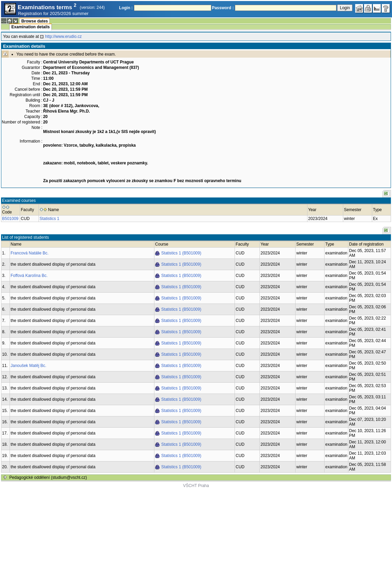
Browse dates (34, 21)
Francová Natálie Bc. (29, 253)
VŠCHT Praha (196, 486)
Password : (223, 8)
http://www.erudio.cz (63, 36)
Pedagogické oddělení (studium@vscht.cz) (48, 477)
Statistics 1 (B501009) (181, 253)
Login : (126, 8)
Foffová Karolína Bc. (29, 276)
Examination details (31, 27)
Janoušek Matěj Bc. (28, 366)
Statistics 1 (49, 219)
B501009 (10, 219)
